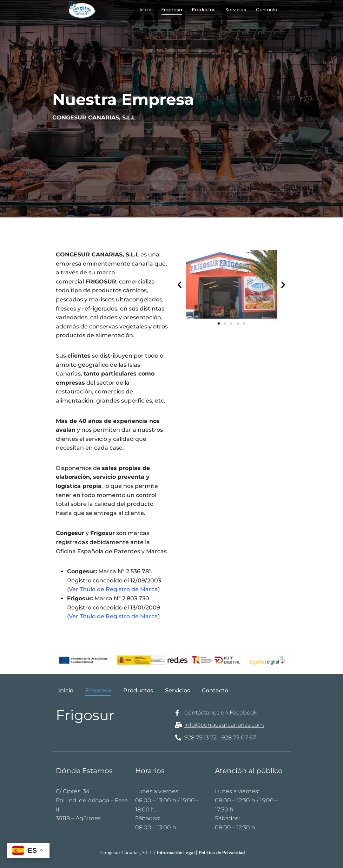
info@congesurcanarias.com (224, 725)
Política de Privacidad (222, 853)
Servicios (236, 10)
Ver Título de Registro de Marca (113, 589)
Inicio (146, 10)
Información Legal (177, 853)
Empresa (172, 10)
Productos (204, 10)
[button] (180, 284)
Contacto (267, 10)
